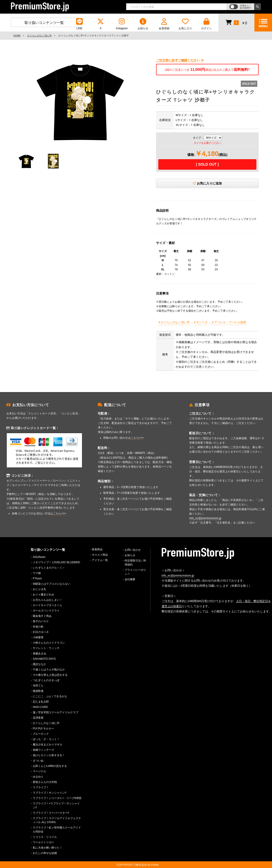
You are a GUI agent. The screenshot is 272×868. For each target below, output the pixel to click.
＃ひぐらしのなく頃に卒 (174, 322)
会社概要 (130, 579)
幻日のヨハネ (41, 632)
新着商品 (97, 549)
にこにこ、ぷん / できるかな (50, 696)
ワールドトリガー (43, 842)
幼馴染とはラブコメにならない (52, 584)
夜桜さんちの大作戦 (45, 782)
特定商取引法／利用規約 (135, 563)
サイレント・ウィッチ (46, 648)
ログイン (206, 24)
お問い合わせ (133, 550)
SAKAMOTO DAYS (44, 659)
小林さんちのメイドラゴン (49, 643)
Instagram (122, 24)
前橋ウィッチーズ (43, 750)
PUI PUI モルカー (43, 728)
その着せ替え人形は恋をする (50, 675)
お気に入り (185, 24)
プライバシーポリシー (135, 572)
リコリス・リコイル (45, 837)
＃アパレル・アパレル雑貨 (229, 322)
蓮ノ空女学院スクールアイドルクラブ (56, 712)
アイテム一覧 (100, 560)
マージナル (39, 771)
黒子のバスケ (41, 621)
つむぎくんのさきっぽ (46, 680)
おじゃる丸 (39, 589)
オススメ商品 (100, 555)
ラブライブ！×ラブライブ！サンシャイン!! (56, 805)
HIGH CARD (40, 707)
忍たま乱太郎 (41, 702)
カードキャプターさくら (47, 605)
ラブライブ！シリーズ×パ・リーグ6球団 (57, 798)
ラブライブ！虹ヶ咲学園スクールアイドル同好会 (57, 830)
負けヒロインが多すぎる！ (49, 755)
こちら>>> (60, 513)
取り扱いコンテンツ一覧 (44, 23)
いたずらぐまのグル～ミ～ (49, 568)
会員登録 (164, 24)
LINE (79, 24)
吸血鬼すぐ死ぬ (42, 616)
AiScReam (39, 557)
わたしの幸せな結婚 (45, 853)
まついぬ (38, 761)
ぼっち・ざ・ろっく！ (46, 739)
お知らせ (143, 24)
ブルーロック (41, 734)
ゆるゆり (38, 777)
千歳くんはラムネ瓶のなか (49, 670)
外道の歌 (38, 627)
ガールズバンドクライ (46, 611)
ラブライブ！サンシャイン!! (50, 793)
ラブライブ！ (41, 787)
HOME (17, 35)
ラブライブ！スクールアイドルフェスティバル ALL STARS (57, 820)
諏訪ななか (39, 664)
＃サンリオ (201, 322)
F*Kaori (37, 578)
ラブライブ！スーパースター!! (51, 813)
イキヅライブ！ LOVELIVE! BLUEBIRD (56, 562)
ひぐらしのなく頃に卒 (39, 35)
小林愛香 (38, 637)
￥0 (236, 22)
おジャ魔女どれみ (43, 595)
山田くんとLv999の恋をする (50, 766)
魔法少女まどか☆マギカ (47, 745)
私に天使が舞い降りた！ (47, 848)
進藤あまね (39, 653)
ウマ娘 (37, 573)
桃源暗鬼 (38, 691)
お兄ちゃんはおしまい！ (47, 600)
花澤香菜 (38, 718)
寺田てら (38, 686)
